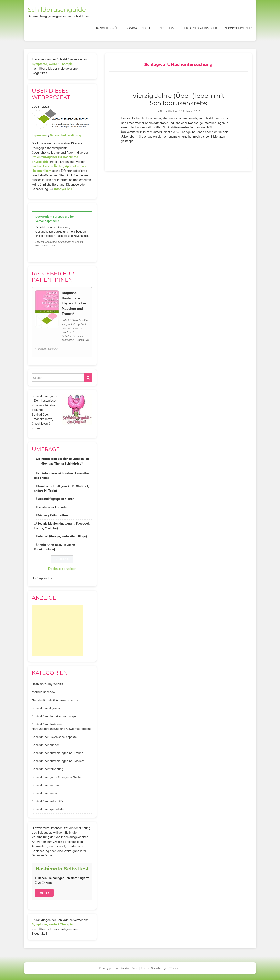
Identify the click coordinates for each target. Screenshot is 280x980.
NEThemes (173, 968)
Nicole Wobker (169, 111)
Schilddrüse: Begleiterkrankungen (55, 716)
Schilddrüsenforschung (48, 769)
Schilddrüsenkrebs (44, 793)
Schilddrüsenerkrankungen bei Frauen (58, 753)
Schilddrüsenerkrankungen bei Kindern (58, 761)
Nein (47, 883)
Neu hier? (167, 28)
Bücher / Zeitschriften (53, 515)
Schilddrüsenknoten (45, 785)
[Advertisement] (57, 631)
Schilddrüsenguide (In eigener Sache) (57, 777)
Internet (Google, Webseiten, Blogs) (62, 536)
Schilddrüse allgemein (47, 708)
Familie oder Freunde (52, 507)
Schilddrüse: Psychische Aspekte (54, 737)
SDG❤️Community (239, 28)
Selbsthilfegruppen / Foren (56, 499)
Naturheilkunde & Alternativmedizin (56, 700)
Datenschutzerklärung (65, 135)
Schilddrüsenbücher (45, 745)
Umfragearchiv (42, 578)
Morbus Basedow (44, 692)
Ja (38, 883)
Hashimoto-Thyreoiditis (48, 684)
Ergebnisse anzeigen (62, 569)
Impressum (40, 135)
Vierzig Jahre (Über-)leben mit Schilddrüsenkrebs (178, 99)
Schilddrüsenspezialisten (49, 809)
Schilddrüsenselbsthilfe (48, 801)
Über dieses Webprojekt (200, 28)
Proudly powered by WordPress (119, 968)
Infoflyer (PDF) (64, 189)
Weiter (44, 893)
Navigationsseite (140, 28)
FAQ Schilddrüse (107, 28)
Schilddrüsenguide (57, 10)
